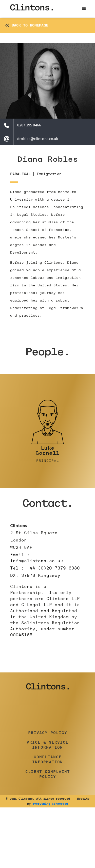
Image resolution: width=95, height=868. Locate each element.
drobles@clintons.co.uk (38, 139)
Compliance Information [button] (48, 759)
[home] (32, 9)
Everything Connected (50, 804)
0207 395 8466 (29, 125)
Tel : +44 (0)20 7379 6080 (45, 568)
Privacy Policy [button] (48, 733)
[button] (84, 9)
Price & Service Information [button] (48, 745)
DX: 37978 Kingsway (35, 575)
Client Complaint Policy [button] (48, 774)
